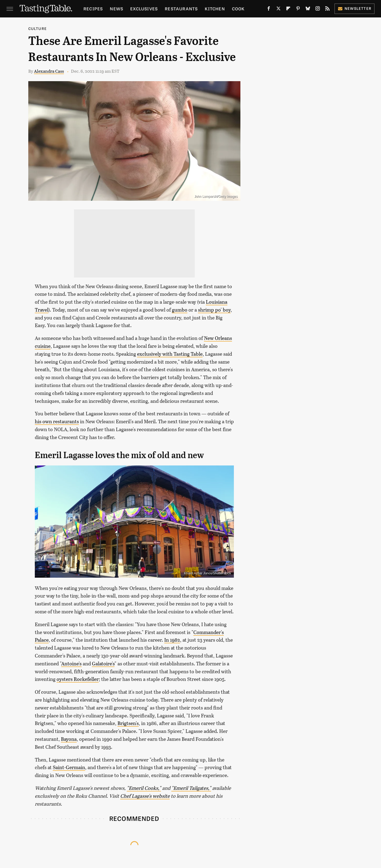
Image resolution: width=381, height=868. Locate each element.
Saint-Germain (69, 767)
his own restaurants (57, 421)
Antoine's (71, 663)
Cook (238, 9)
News (117, 9)
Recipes (93, 9)
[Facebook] (269, 10)
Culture (38, 28)
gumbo (180, 310)
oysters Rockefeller (78, 679)
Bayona (69, 739)
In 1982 (172, 640)
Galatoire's (103, 663)
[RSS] (327, 10)
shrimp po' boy (214, 310)
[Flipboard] (288, 10)
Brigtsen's (128, 723)
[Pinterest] (298, 10)
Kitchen (215, 9)
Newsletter (354, 8)
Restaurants (181, 9)
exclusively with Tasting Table (170, 354)
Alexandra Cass (49, 71)
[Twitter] (278, 10)
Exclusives (144, 9)
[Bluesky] (308, 10)
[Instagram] (318, 10)
